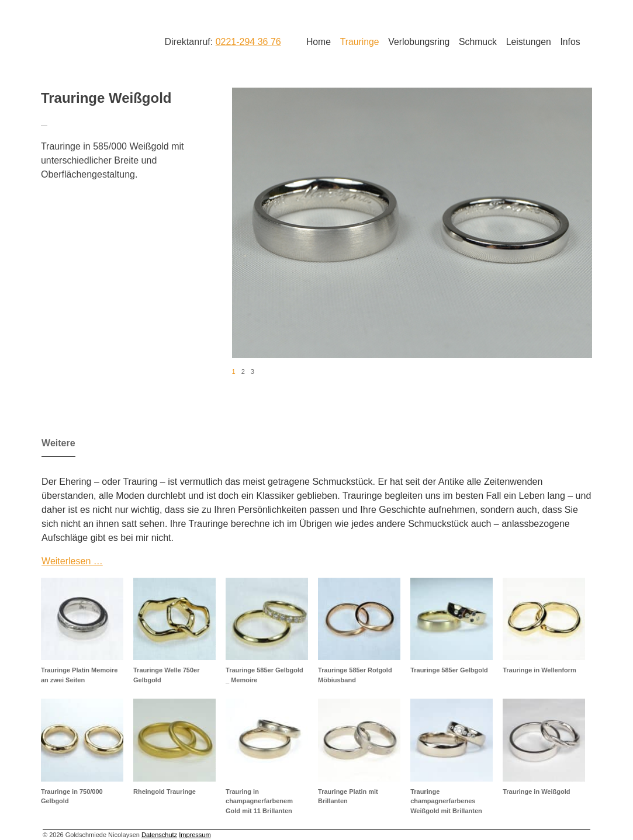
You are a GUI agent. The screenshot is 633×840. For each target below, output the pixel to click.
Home (319, 42)
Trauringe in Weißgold (536, 792)
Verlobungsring (419, 42)
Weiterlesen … (72, 561)
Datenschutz (159, 835)
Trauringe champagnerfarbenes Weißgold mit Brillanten (446, 801)
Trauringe (360, 42)
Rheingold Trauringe (165, 792)
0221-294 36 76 (248, 42)
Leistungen (529, 42)
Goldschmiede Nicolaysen (87, 40)
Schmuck (478, 42)
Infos (570, 42)
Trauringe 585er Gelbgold (449, 670)
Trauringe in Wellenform (539, 670)
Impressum (195, 835)
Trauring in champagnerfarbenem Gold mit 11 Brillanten (259, 801)
